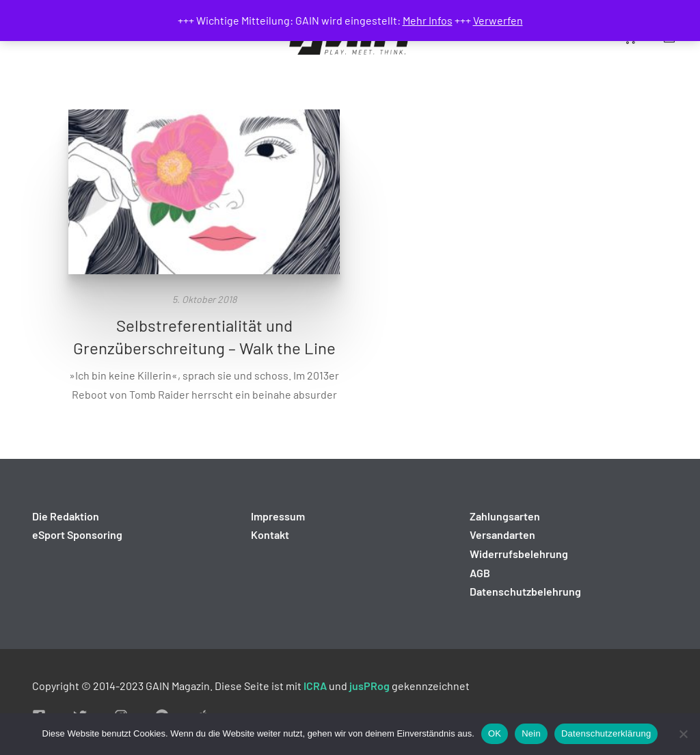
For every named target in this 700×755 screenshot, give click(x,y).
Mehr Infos (428, 20)
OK (495, 733)
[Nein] (683, 734)
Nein (531, 733)
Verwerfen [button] (498, 20)
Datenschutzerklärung (606, 733)
